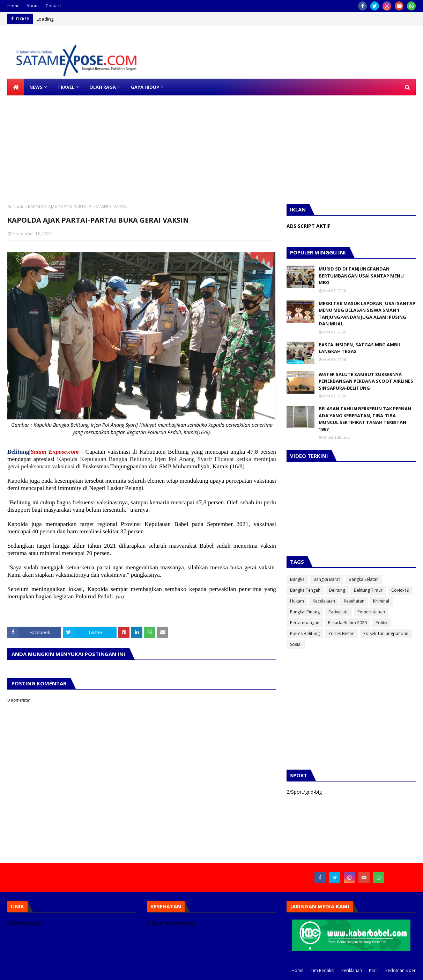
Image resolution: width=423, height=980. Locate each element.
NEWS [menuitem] (36, 87)
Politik (381, 623)
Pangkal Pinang (305, 612)
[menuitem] (16, 87)
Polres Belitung (305, 633)
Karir (374, 970)
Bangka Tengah (305, 590)
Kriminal (381, 601)
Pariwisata (339, 612)
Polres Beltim (342, 633)
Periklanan (352, 970)
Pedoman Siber (400, 970)
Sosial (296, 644)
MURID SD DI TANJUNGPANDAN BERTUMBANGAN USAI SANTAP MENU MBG (361, 276)
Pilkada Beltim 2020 (347, 623)
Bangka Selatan (364, 579)
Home (13, 6)
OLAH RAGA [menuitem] (103, 87)
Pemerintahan (371, 612)
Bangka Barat (327, 579)
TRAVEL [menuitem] (66, 87)
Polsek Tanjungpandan (386, 633)
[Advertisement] (209, 144)
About (33, 6)
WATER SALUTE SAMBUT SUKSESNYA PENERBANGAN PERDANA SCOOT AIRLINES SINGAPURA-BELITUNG (366, 381)
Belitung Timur (368, 590)
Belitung (337, 590)
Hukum (297, 601)
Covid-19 (400, 590)
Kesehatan (354, 601)
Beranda (16, 207)
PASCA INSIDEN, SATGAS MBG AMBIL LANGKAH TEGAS (360, 348)
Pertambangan (305, 623)
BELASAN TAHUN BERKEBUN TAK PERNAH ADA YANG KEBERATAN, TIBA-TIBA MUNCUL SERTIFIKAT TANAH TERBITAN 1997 (365, 419)
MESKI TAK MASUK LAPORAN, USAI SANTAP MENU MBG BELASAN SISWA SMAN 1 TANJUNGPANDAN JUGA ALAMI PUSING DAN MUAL (367, 314)
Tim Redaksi (322, 970)
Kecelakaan (324, 601)
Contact (53, 6)
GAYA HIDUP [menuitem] (145, 87)
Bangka (297, 579)
